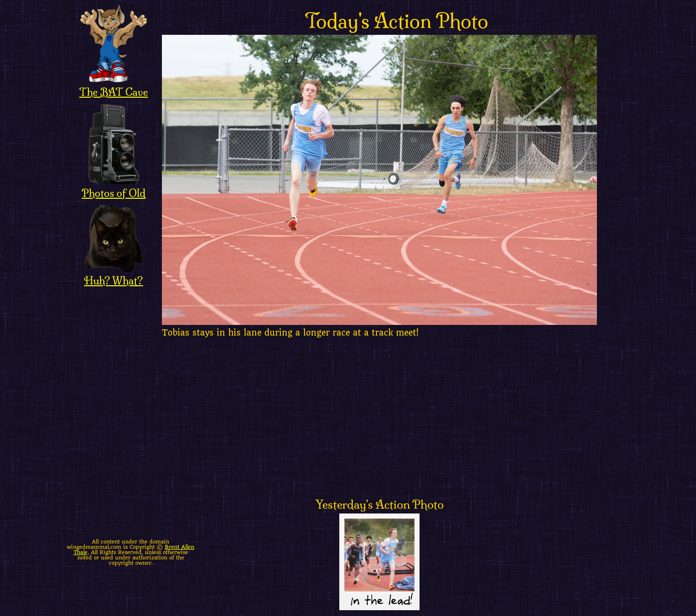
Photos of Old (114, 187)
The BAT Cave (114, 86)
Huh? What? (114, 274)
